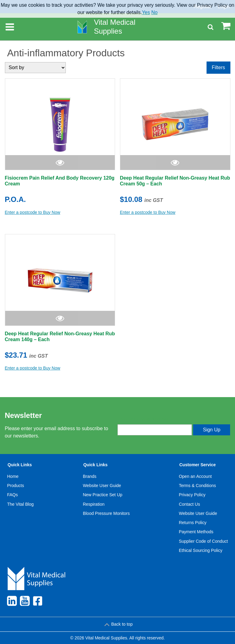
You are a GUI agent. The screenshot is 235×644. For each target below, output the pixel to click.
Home (13, 476)
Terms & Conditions (197, 486)
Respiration (94, 504)
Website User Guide (102, 486)
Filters (218, 67)
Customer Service (198, 465)
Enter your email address (143, 419)
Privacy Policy (192, 495)
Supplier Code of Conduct (203, 541)
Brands (90, 476)
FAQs (12, 495)
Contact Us (189, 504)
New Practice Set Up (103, 495)
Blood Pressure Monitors (106, 513)
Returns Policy (192, 523)
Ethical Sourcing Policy (200, 550)
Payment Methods (196, 532)
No (154, 12)
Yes (146, 12)
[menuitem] (21, 509)
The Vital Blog (20, 504)
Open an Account (195, 476)
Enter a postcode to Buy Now (33, 212)
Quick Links (20, 465)
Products (15, 486)
